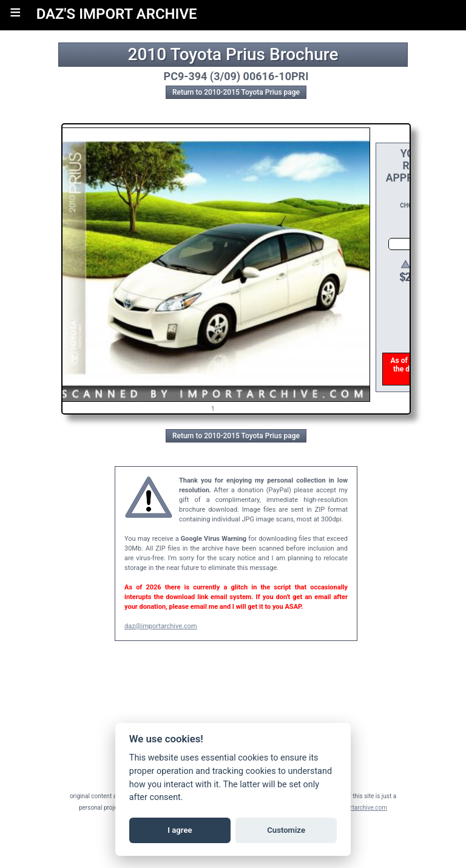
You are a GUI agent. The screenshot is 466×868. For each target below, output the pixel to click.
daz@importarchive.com (161, 626)
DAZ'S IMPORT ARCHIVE (117, 14)
